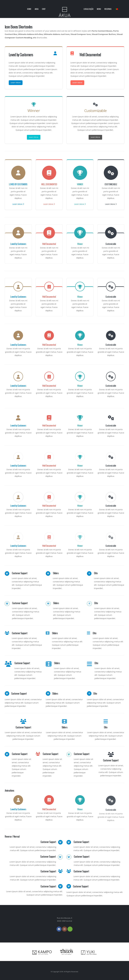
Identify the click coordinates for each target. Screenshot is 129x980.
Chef (44, 9)
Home (29, 9)
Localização (88, 9)
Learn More (16, 83)
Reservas (108, 9)
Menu (99, 9)
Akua (37, 9)
